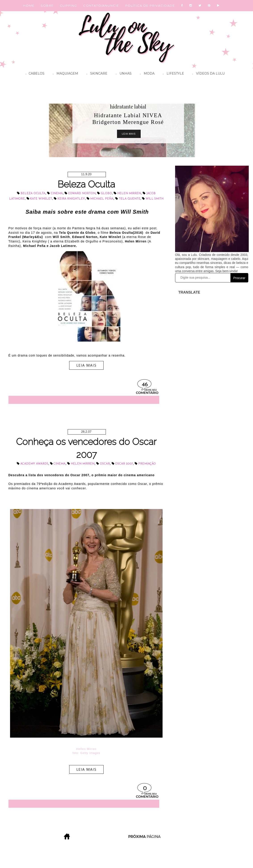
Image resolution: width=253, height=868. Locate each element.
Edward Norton (82, 193)
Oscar (105, 464)
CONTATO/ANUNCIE (101, 6)
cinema (57, 193)
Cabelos (34, 74)
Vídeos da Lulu (207, 74)
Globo (106, 193)
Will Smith (155, 199)
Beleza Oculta (86, 184)
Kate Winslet (41, 199)
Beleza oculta (33, 193)
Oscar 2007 (124, 464)
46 (145, 385)
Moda (146, 74)
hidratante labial (128, 106)
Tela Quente (130, 199)
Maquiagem (64, 74)
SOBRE (47, 6)
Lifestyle (172, 74)
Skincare (96, 74)
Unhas (123, 74)
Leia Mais (129, 134)
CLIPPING (68, 6)
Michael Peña (102, 199)
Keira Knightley (71, 199)
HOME (29, 6)
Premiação (147, 464)
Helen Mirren (129, 193)
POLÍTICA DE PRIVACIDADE (150, 6)
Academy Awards (34, 464)
